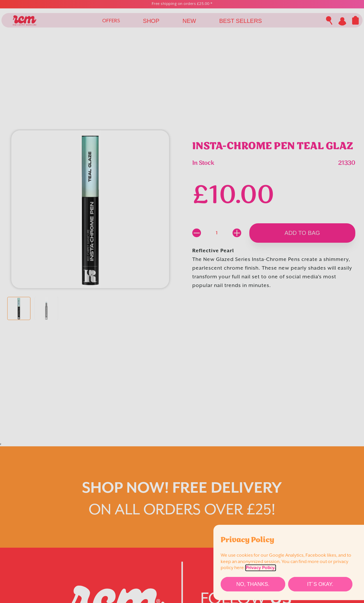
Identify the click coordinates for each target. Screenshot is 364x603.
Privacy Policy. (261, 568)
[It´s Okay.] (320, 584)
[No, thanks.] (253, 584)
